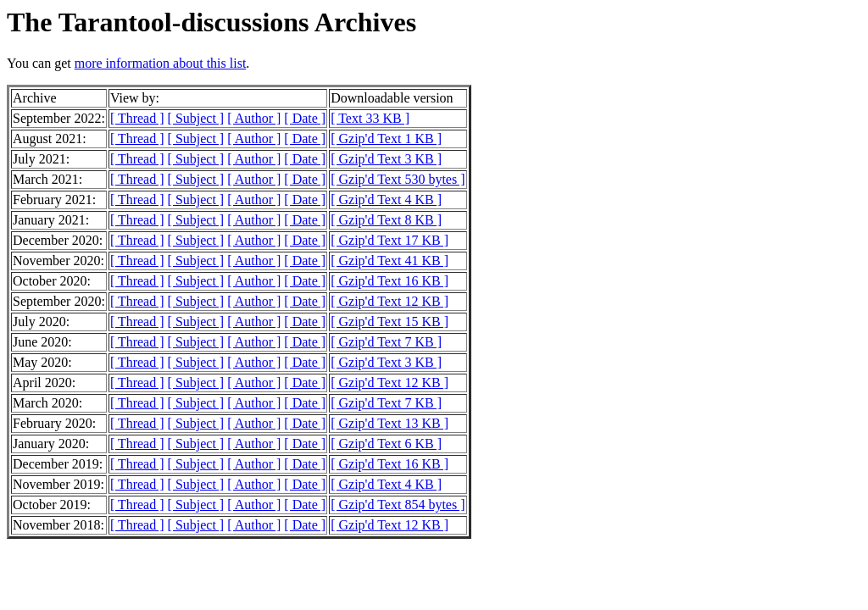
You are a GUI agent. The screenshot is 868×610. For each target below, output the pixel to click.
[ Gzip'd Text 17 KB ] (389, 240)
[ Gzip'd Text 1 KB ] (386, 139)
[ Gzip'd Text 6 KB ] (386, 444)
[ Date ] (305, 118)
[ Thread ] (137, 118)
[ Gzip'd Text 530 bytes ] (398, 179)
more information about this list (161, 63)
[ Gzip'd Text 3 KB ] (386, 159)
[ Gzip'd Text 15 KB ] (389, 322)
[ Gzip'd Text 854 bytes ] (398, 505)
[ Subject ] (196, 118)
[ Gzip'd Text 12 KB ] (389, 301)
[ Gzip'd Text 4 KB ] (386, 200)
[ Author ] (254, 118)
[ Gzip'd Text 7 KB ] (386, 342)
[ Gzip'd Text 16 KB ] (389, 281)
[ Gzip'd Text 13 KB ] (389, 423)
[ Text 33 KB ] (370, 118)
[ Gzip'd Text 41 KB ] (389, 261)
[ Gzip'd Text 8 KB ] (386, 220)
